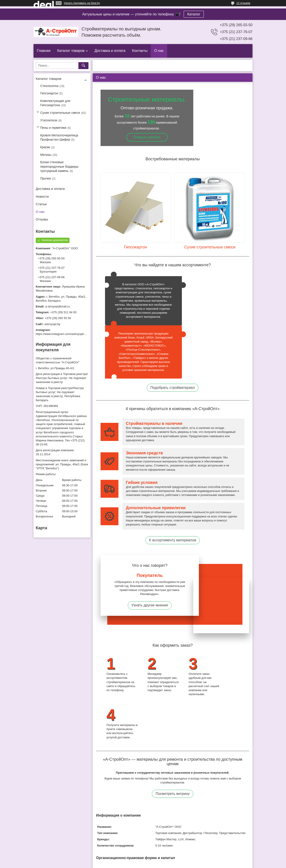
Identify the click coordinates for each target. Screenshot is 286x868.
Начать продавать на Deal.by (82, 3)
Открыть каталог (147, 137)
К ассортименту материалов (172, 499)
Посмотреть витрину (172, 710)
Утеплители (49, 120)
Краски (45, 147)
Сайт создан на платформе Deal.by (143, 860)
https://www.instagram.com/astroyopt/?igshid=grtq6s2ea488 (74, 334)
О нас (159, 51)
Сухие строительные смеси (60, 113)
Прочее (46, 178)
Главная (44, 51)
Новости (42, 196)
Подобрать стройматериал (173, 346)
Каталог (194, 14)
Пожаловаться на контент (156, 864)
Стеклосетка (49, 86)
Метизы (46, 155)
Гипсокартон (49, 93)
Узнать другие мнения (150, 564)
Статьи (41, 204)
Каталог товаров (71, 51)
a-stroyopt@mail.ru (58, 306)
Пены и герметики (53, 128)
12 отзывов (243, 3)
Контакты (140, 51)
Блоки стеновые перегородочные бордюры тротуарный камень (59, 166)
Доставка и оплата (110, 51)
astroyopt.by (52, 324)
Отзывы (42, 219)
